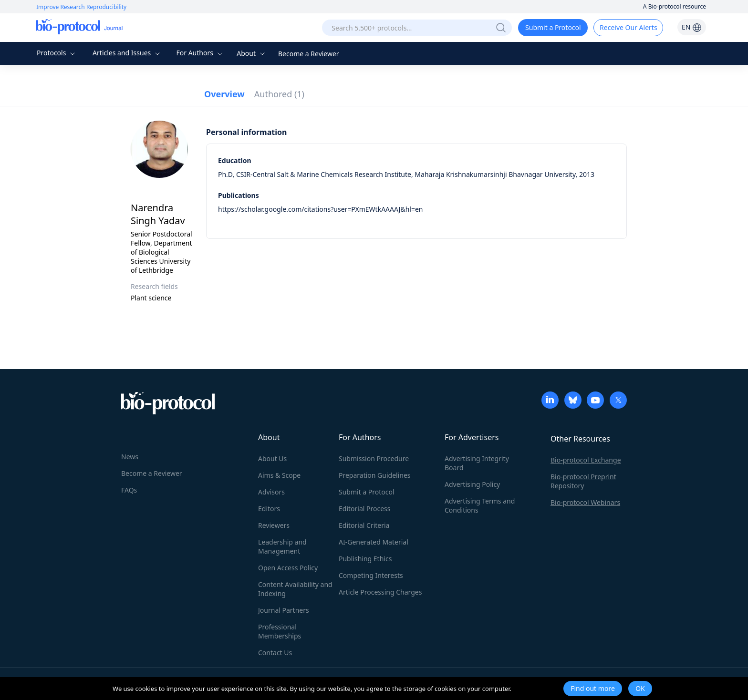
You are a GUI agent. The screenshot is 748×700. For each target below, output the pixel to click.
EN (692, 27)
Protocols (57, 53)
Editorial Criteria (364, 525)
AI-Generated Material (374, 542)
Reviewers (274, 525)
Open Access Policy (288, 568)
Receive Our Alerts (628, 27)
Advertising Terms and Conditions (480, 505)
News (130, 457)
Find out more (593, 688)
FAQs (129, 490)
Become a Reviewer (309, 54)
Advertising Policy (472, 484)
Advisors (271, 492)
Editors (269, 509)
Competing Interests (371, 575)
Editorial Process (365, 509)
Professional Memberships (280, 631)
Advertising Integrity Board (477, 463)
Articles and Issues (127, 53)
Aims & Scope (279, 475)
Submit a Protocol (553, 27)
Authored (279, 94)
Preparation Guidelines (375, 475)
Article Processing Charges (380, 592)
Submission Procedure (374, 458)
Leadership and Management (282, 546)
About (252, 53)
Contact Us (275, 653)
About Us (272, 458)
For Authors (200, 53)
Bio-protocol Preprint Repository (583, 481)
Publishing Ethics (365, 559)
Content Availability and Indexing (295, 589)
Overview (224, 94)
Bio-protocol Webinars (585, 502)
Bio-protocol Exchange (586, 460)
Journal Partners (284, 610)
